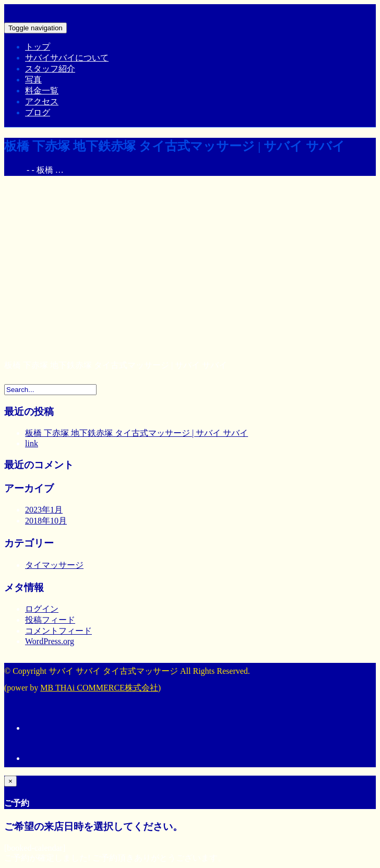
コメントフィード (58, 631)
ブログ (38, 112)
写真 (33, 80)
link (32, 443)
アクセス (42, 102)
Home (14, 170)
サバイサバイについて (67, 58)
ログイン (42, 609)
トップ (38, 47)
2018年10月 (46, 521)
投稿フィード (50, 620)
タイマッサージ (54, 565)
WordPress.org (50, 641)
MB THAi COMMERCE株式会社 (99, 688)
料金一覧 (42, 91)
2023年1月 (44, 510)
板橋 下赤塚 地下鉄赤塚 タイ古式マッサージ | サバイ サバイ (136, 433)
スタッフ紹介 (50, 69)
